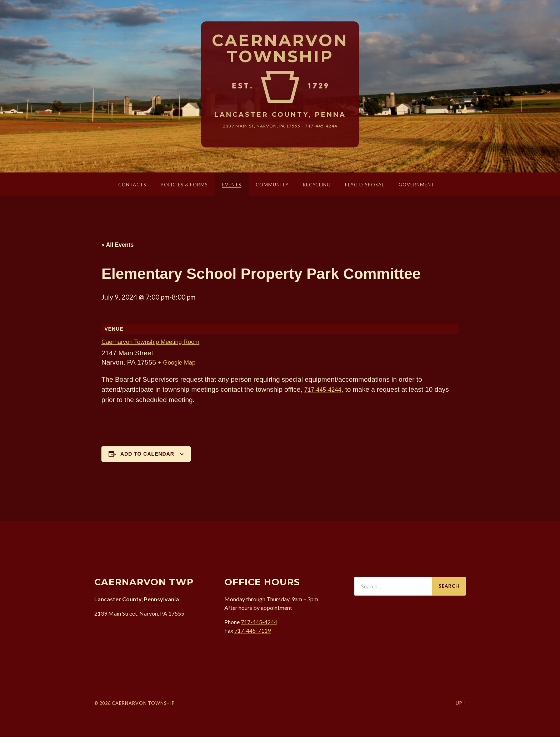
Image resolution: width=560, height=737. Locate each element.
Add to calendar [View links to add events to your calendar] (147, 455)
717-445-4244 (327, 127)
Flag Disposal (365, 186)
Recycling (317, 186)
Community (272, 186)
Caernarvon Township (280, 49)
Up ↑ (461, 704)
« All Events (117, 246)
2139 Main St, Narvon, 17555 (260, 127)
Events (232, 186)
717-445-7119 (252, 631)
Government (417, 186)
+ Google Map (179, 363)
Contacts (132, 186)
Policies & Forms (184, 186)
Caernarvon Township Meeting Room (157, 343)
